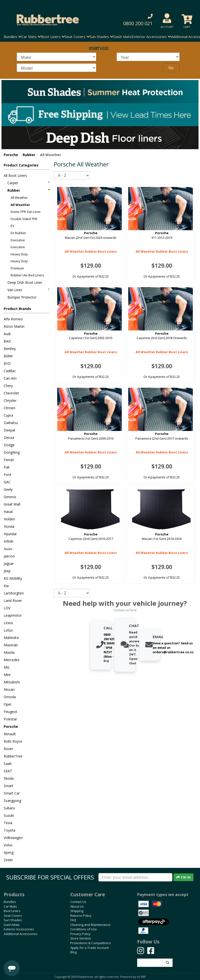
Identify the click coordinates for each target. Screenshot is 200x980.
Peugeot (10, 712)
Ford (7, 475)
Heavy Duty (19, 254)
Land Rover (13, 601)
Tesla (8, 823)
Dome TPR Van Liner (26, 212)
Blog (73, 952)
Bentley (10, 349)
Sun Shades (13, 920)
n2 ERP (141, 977)
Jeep (7, 571)
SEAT (8, 771)
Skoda (9, 778)
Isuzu (8, 549)
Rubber (29, 155)
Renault (10, 734)
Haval (8, 512)
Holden (9, 519)
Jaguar (9, 563)
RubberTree (13, 756)
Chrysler (10, 400)
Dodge (9, 445)
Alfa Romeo (13, 319)
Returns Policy (81, 916)
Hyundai (10, 534)
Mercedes (12, 660)
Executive (18, 240)
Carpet (28, 183)
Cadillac (10, 371)
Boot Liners (12, 911)
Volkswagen (13, 838)
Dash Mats (122, 37)
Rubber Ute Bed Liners (27, 275)
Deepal (9, 430)
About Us (77, 906)
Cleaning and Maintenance (90, 925)
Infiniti (9, 541)
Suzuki (9, 815)
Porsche (11, 155)
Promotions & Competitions (91, 943)
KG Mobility (13, 578)
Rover (8, 749)
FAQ (73, 920)
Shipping (77, 911)
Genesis (10, 497)
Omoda (10, 697)
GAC (7, 482)
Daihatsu (11, 423)
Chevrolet (11, 393)
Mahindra (11, 638)
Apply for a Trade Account (90, 948)
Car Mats (10, 906)
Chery (8, 386)
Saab (8, 764)
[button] (134, 20)
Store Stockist (81, 938)
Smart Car (12, 793)
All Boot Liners (15, 175)
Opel (7, 704)
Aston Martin (14, 326)
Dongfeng (12, 452)
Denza (9, 438)
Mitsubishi (12, 682)
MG (7, 667)
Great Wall (12, 504)
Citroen (9, 408)
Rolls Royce (13, 741)
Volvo (8, 845)
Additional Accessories (21, 934)
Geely (8, 489)
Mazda (9, 652)
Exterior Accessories (19, 929)
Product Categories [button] (21, 165)
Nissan (9, 689)
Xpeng (9, 852)
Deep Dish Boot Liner (25, 282)
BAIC (8, 341)
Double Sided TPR (24, 219)
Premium (17, 268)
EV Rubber (18, 233)
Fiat (7, 467)
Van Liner (28, 290)
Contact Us (78, 902)
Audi (7, 334)
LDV (7, 608)
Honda (9, 526)
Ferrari (9, 460)
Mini (7, 675)
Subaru (9, 808)
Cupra (8, 415)
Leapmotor (13, 615)
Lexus (8, 623)
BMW (8, 356)
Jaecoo (9, 556)
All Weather (19, 198)
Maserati (11, 645)
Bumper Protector (22, 297)
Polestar (10, 719)
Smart (9, 786)
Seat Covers (13, 916)
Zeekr (8, 860)
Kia (6, 586)
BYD (7, 363)
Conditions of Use (84, 929)
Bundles (10, 902)
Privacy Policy (80, 934)
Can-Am (10, 378)
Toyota (9, 830)
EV (12, 226)
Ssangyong (12, 801)
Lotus (8, 630)
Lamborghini (14, 593)
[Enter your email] (135, 877)
